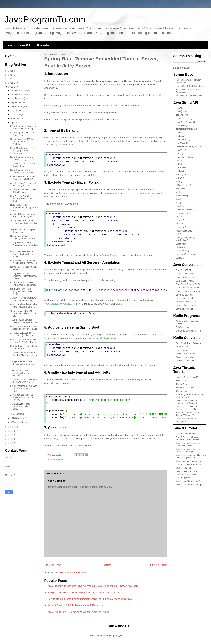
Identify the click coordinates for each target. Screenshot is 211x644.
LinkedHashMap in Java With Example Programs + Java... (24, 388)
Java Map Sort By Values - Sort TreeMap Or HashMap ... (24, 355)
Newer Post (53, 565)
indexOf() (180, 178)
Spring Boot (57, 460)
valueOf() (180, 258)
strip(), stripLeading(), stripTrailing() (186, 239)
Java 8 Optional (183, 478)
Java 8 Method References (188, 461)
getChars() (181, 168)
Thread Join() (182, 391)
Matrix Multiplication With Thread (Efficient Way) (187, 414)
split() (179, 234)
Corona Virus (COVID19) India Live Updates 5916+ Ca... (23, 314)
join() (178, 192)
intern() (179, 182)
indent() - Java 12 (184, 175)
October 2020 (17, 98)
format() (180, 161)
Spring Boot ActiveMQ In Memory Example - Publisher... (22, 142)
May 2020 (16, 119)
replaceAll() (181, 227)
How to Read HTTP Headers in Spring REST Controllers (24, 262)
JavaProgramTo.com (45, 19)
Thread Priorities (184, 384)
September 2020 (19, 102)
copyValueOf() (183, 143)
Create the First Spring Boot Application (68, 120)
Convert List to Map (185, 357)
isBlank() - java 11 (184, 185)
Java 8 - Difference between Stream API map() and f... (23, 215)
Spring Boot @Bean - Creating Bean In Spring (22, 237)
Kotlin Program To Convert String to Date (22, 134)
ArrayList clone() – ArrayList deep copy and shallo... (23, 184)
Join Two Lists (183, 327)
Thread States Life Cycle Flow (190, 388)
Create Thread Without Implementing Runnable (187, 402)
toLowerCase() (183, 251)
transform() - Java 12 (186, 254)
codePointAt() (182, 115)
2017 (11, 435)
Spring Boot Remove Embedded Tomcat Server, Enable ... (24, 276)
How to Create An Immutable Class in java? (24, 347)
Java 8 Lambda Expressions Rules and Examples (189, 450)
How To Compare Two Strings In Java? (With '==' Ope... (24, 341)
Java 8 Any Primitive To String (190, 284)
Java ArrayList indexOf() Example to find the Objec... (21, 406)
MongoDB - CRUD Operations (190, 86)
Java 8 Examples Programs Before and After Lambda (189, 438)
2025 (11, 71)
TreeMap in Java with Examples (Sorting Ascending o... (20, 373)
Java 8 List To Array (185, 281)
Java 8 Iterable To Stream (188, 288)
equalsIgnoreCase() (185, 157)
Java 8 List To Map (185, 270)
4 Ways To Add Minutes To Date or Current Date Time (24, 321)
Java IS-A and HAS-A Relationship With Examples (75, 605)
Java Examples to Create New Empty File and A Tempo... (22, 397)
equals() (180, 154)
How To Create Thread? (187, 377)
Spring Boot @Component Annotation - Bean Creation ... (24, 223)
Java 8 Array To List (185, 277)
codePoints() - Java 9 (186, 122)
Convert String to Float (186, 354)
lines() (179, 203)
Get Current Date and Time (188, 331)
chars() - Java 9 (183, 111)
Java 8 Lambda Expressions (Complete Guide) (189, 444)
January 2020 (17, 422)
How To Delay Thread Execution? (186, 420)
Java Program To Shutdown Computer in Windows (23, 299)
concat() (180, 132)
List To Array (182, 350)
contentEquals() (183, 140)
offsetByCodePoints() (186, 210)
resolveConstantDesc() (186, 231)
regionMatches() (183, 213)
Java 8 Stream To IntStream (189, 291)
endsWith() (181, 150)
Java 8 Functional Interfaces (189, 465)
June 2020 (16, 115)
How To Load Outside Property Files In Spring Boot (22, 199)
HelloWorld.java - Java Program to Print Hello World (22, 291)
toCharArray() (182, 247)
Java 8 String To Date (186, 274)
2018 (11, 431)
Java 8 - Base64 (183, 468)
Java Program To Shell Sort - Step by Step (24, 165)
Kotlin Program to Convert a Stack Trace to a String (23, 127)
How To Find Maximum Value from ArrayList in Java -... (24, 306)
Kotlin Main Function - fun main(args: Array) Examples (22, 151)
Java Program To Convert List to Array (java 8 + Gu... (24, 381)
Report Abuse (181, 68)
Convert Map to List (185, 361)
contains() (181, 136)
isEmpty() (180, 189)
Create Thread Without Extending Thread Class (187, 408)
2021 (11, 83)
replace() (180, 224)
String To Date (183, 347)
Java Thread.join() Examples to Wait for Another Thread (78, 612)
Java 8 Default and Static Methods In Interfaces (188, 473)
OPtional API (44, 45)
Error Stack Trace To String (188, 343)
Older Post (158, 565)
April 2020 (16, 123)
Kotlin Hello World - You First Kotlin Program (23, 191)
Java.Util (25, 45)
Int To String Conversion (187, 305)
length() (179, 199)
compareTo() (182, 125)
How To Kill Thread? (185, 381)
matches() (181, 206)
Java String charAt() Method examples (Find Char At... (23, 334)
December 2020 (18, 90)
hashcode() (181, 171)
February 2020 (18, 418)
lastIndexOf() (182, 196)
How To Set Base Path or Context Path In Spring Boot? (22, 254)
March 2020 (17, 414)
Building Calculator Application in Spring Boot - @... (24, 207)
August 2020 (17, 106)
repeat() (180, 217)
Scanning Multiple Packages (189, 95)
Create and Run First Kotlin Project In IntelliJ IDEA (23, 178)
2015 (11, 439)
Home (10, 45)
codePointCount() (184, 118)
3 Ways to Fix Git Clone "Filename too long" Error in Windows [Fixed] (86, 592)
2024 (11, 75)
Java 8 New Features (186, 434)
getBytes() (181, 164)
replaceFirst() (182, 220)
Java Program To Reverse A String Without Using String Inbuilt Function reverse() (93, 586)
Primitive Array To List (186, 302)
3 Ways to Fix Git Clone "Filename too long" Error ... (23, 364)
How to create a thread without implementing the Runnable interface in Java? (90, 599)
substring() (181, 244)
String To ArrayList (184, 309)
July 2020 (16, 110)
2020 (11, 87)
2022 (11, 79)
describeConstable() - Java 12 (190, 146)
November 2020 (18, 94)
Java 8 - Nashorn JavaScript (189, 484)
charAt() (180, 108)
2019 (11, 427)
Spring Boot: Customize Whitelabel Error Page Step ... (24, 245)
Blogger (118, 635)
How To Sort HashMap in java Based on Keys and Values (24, 328)
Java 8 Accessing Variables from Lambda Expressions (191, 456)
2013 (11, 443)
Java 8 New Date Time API (188, 481)
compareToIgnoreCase (186, 129)
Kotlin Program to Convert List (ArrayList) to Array (22, 158)
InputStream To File (185, 298)
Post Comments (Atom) (73, 573)
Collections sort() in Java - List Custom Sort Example (23, 284)
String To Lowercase (185, 295)
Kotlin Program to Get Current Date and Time (22, 171)
